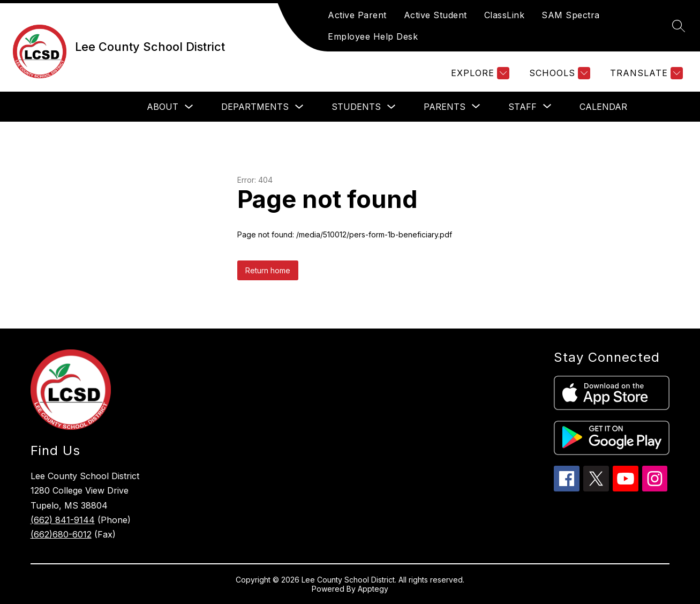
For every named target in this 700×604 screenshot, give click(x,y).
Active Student (435, 15)
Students (356, 107)
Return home (268, 270)
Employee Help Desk (373, 36)
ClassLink (505, 15)
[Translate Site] (645, 73)
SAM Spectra (571, 15)
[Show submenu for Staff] (522, 107)
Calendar (603, 107)
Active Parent (357, 15)
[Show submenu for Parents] (445, 107)
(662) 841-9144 (63, 520)
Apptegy (373, 589)
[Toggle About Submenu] (189, 107)
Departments (255, 107)
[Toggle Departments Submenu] (299, 107)
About (163, 107)
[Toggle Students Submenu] (392, 107)
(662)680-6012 (61, 534)
